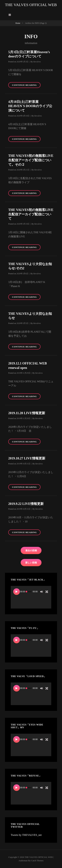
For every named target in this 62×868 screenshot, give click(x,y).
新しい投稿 (31, 563)
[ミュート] (41, 592)
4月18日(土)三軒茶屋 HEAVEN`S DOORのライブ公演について (30, 106)
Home (18, 23)
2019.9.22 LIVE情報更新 (26, 504)
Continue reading (26, 86)
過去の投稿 (31, 551)
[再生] (17, 592)
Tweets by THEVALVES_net (26, 835)
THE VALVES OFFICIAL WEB (31, 5)
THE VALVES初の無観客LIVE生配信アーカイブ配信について (31, 214)
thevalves (37, 62)
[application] (31, 597)
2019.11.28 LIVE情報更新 (27, 413)
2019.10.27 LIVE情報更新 (27, 458)
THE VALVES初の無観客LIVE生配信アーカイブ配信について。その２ (31, 160)
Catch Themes (37, 861)
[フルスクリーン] (47, 592)
